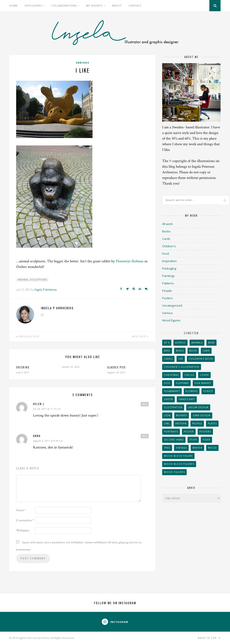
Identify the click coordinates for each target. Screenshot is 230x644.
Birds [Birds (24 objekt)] (180, 351)
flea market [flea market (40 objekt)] (203, 383)
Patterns (168, 283)
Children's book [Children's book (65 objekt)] (201, 359)
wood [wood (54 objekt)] (212, 448)
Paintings (168, 276)
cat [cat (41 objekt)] (181, 359)
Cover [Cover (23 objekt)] (204, 375)
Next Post (140, 336)
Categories (33, 6)
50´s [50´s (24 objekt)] (167, 343)
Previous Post (28, 336)
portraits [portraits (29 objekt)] (171, 432)
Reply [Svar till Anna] (145, 436)
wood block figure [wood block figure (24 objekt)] (178, 456)
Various (83, 63)
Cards (166, 239)
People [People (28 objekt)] (197, 423)
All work (167, 224)
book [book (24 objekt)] (193, 351)
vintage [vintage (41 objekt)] (181, 448)
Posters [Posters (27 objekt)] (205, 432)
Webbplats (23, 530)
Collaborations (64, 6)
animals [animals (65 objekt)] (197, 343)
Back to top (209, 638)
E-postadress (25, 520)
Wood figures (171, 320)
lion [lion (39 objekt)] (167, 415)
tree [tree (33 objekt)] (167, 448)
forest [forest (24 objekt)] (208, 391)
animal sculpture (33, 280)
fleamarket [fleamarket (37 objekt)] (172, 391)
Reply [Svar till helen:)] (145, 404)
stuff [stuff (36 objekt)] (193, 440)
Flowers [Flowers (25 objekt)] (192, 391)
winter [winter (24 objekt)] (197, 448)
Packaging (169, 268)
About (117, 6)
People (167, 291)
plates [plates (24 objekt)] (212, 423)
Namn (21, 510)
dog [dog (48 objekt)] (167, 383)
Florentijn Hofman (130, 261)
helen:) (39, 404)
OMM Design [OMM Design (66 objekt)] (202, 415)
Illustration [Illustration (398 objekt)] (173, 407)
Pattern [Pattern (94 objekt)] (181, 423)
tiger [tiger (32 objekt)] (206, 440)
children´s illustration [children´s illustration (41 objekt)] (182, 367)
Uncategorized (172, 305)
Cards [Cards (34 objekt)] (168, 359)
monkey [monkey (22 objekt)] (182, 415)
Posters (167, 298)
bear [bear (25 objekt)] (211, 343)
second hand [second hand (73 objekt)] (174, 440)
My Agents (94, 6)
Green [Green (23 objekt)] (168, 399)
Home (14, 6)
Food (166, 254)
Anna (37, 436)
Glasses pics (116, 367)
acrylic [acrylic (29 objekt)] (180, 343)
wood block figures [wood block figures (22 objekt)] (179, 464)
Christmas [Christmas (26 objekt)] (171, 375)
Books (166, 231)
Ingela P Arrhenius (45, 290)
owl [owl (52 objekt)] (167, 423)
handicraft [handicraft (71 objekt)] (187, 399)
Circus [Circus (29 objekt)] (189, 375)
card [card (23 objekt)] (206, 351)
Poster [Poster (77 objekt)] (189, 432)
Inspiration (169, 261)
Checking (23, 367)
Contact (135, 6)
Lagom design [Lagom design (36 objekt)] (198, 407)
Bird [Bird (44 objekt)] (167, 351)
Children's (169, 246)
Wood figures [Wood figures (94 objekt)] (174, 472)
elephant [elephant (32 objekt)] (182, 383)
